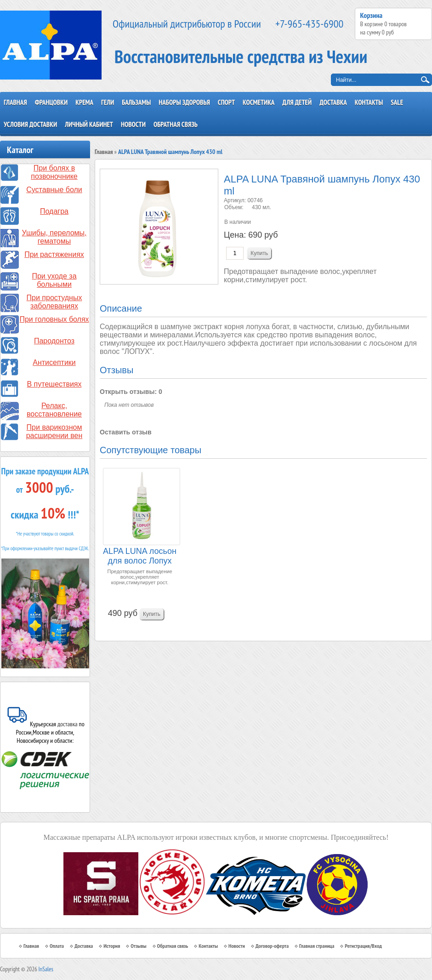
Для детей (297, 102)
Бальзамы (136, 102)
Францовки (51, 102)
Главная (15, 102)
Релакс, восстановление (54, 410)
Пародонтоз (54, 341)
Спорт (226, 102)
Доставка (333, 102)
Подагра (54, 211)
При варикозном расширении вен (54, 431)
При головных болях (54, 319)
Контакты (369, 102)
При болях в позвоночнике (54, 172)
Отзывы (138, 946)
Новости (133, 124)
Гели (108, 102)
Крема (84, 102)
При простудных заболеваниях (54, 302)
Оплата (57, 946)
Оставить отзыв (126, 432)
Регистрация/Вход (363, 946)
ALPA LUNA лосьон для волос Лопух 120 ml (140, 556)
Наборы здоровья (184, 102)
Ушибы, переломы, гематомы (54, 237)
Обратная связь (176, 124)
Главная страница (317, 946)
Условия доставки (30, 124)
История (112, 946)
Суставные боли (54, 190)
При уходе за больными (54, 280)
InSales (46, 969)
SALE (397, 102)
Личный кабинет (89, 124)
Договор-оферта (272, 946)
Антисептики (54, 362)
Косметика (259, 102)
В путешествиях (54, 384)
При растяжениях (54, 254)
